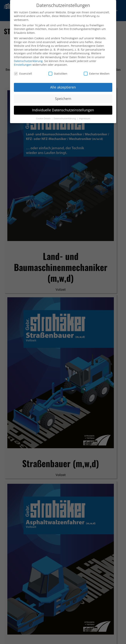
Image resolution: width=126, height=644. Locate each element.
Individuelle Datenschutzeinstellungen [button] (63, 109)
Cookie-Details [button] (44, 118)
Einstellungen (23, 64)
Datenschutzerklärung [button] (65, 118)
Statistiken (58, 73)
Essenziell (23, 73)
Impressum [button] (85, 118)
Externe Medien (97, 73)
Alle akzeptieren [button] (63, 86)
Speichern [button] (63, 98)
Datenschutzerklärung (28, 60)
